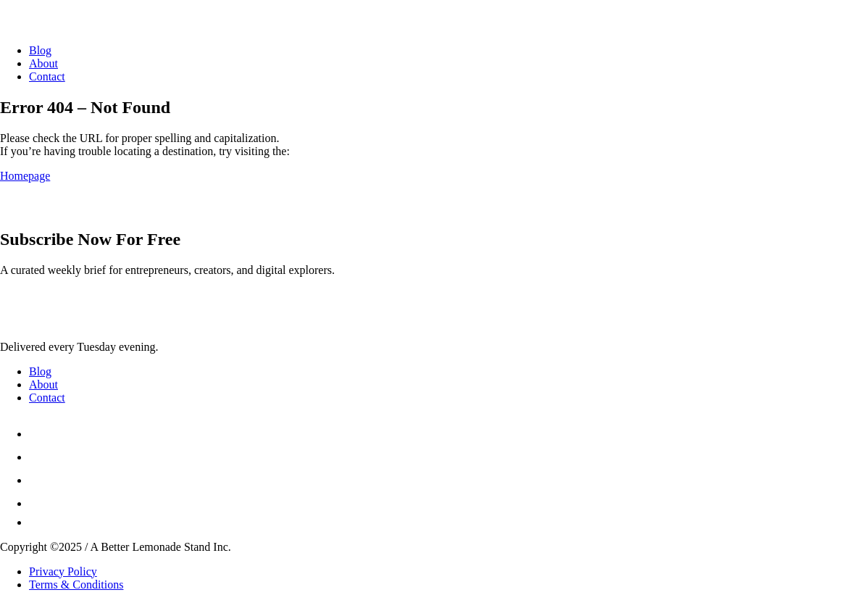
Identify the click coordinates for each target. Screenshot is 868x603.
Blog (40, 50)
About (43, 63)
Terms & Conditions (76, 585)
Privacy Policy (63, 571)
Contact (47, 76)
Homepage (25, 176)
